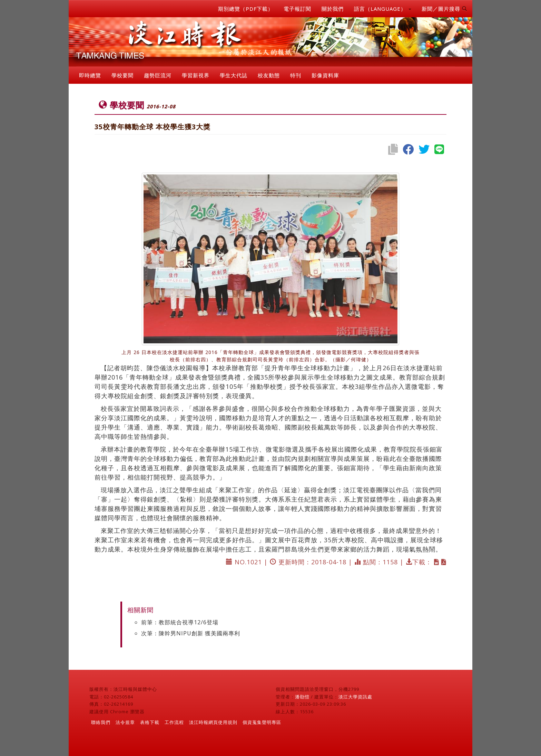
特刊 (296, 75)
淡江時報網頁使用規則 (213, 722)
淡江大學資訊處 (355, 697)
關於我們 (333, 9)
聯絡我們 (101, 722)
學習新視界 (196, 75)
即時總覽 (90, 75)
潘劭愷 (302, 697)
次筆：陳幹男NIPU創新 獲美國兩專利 (191, 633)
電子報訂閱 (297, 9)
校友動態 (269, 75)
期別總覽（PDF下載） (246, 9)
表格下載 (150, 722)
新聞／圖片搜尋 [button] (444, 9)
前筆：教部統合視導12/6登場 (180, 622)
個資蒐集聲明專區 (262, 722)
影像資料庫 (325, 75)
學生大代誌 (234, 75)
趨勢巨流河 (158, 75)
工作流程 (174, 722)
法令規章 (125, 722)
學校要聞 (122, 75)
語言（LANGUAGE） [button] (383, 9)
